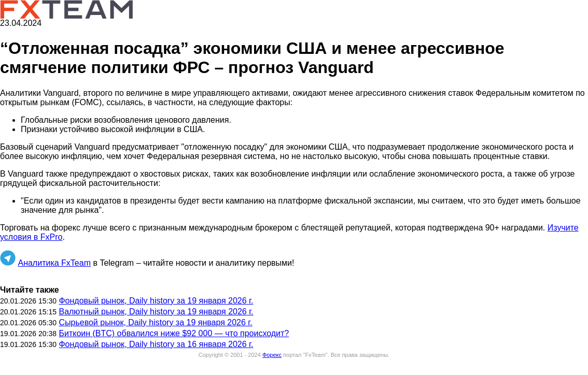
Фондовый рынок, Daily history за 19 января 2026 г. (156, 301)
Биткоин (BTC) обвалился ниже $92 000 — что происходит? (174, 333)
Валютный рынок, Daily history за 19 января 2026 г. (156, 312)
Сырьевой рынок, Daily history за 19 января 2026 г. (155, 322)
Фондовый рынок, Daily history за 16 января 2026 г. (156, 344)
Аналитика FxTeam (54, 263)
